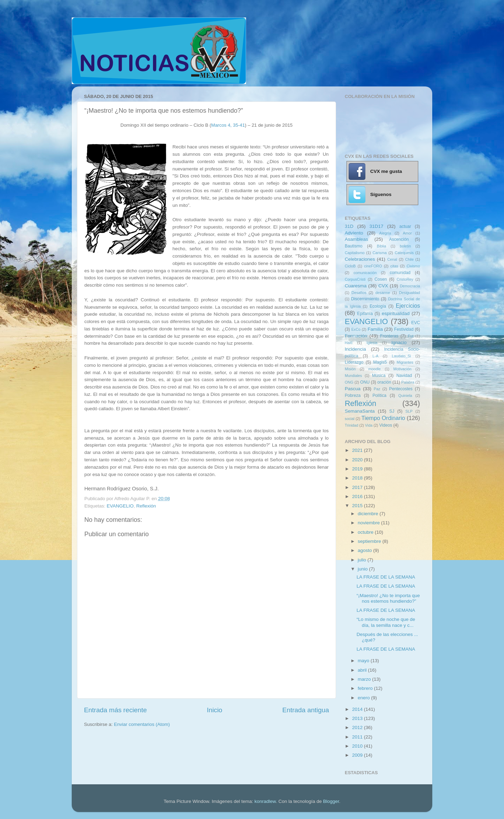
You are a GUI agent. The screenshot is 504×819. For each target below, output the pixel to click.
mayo (364, 661)
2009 (358, 755)
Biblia (381, 246)
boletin (405, 246)
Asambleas (356, 239)
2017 (358, 487)
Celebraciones (360, 259)
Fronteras (389, 336)
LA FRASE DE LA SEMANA (386, 577)
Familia (375, 329)
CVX (383, 286)
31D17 (376, 226)
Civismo (413, 266)
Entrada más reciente (115, 710)
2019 (358, 469)
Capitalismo (355, 253)
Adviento (354, 233)
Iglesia (372, 343)
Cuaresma (356, 286)
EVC (416, 323)
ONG (349, 382)
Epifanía (365, 314)
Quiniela (405, 395)
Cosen (381, 279)
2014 (358, 709)
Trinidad (352, 425)
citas (394, 266)
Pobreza (353, 395)
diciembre (369, 514)
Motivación (402, 369)
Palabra (408, 382)
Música (379, 376)
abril (363, 670)
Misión (350, 369)
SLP (409, 411)
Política (379, 395)
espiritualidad (396, 313)
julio (363, 560)
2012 (358, 727)
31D (349, 226)
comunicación (365, 273)
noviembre (369, 523)
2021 (358, 450)
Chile (409, 259)
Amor (407, 233)
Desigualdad (409, 293)
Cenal (392, 259)
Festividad (404, 329)
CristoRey (405, 279)
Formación (356, 336)
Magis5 (380, 362)
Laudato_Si (402, 356)
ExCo (356, 329)
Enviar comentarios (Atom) (142, 724)
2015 (358, 506)
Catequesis (404, 253)
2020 (358, 460)
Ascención (399, 239)
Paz (377, 389)
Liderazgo (354, 362)
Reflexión (146, 506)
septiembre (370, 541)
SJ (392, 411)
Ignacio (399, 342)
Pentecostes (401, 389)
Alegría (385, 233)
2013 (358, 718)
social (350, 419)
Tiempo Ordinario (383, 418)
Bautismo (354, 246)
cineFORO (373, 266)
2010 (358, 746)
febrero (366, 688)
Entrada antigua (306, 710)
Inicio (215, 710)
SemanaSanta (360, 411)
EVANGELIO (120, 506)
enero (364, 698)
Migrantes (405, 362)
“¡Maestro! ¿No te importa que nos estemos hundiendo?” (388, 598)
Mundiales (353, 376)
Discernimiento (365, 299)
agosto (365, 550)
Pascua (353, 389)
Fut (411, 336)
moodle (374, 369)
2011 (358, 737)
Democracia (410, 286)
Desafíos (359, 293)
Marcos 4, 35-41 (228, 125)
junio (363, 569)
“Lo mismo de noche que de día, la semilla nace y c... (386, 622)
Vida (369, 425)
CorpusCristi (355, 279)
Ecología (378, 306)
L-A (375, 356)
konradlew (265, 801)
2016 (358, 496)
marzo (365, 679)
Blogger (331, 801)
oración (384, 382)
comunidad (400, 273)
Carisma (380, 253)
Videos (386, 425)
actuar (405, 226)
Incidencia (355, 349)
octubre (366, 532)
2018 (358, 478)
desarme (383, 293)
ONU (365, 382)
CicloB (350, 266)
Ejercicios (408, 306)
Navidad (404, 376)
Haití (349, 343)
